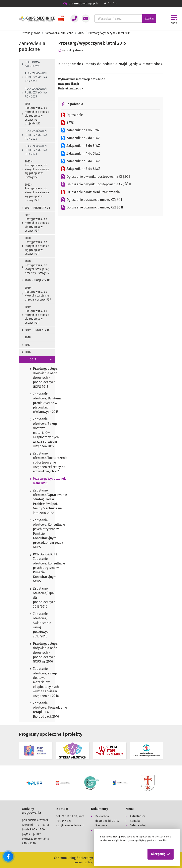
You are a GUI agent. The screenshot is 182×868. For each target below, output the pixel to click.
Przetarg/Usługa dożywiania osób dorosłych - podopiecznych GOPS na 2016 (37, 653)
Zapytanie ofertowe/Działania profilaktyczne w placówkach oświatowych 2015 (37, 403)
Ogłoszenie (72, 115)
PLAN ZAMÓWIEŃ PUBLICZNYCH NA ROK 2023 (35, 150)
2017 (26, 345)
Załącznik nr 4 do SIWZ (81, 154)
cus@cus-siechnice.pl (70, 825)
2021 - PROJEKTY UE (36, 208)
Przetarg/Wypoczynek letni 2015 (37, 481)
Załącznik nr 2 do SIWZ (81, 138)
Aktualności (137, 816)
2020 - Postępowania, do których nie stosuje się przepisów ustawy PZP (36, 246)
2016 (26, 352)
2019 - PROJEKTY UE (36, 330)
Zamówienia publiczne (59, 33)
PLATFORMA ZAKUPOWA (31, 64)
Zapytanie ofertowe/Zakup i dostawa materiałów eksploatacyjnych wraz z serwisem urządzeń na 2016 (37, 682)
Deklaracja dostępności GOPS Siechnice (107, 821)
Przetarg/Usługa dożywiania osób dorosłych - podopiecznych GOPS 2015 (37, 378)
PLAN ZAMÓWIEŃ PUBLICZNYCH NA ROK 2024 (35, 135)
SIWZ (68, 123)
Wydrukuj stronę (71, 50)
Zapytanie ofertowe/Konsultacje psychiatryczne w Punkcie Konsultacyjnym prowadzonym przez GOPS (37, 534)
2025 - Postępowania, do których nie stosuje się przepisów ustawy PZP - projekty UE (36, 114)
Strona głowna (31, 33)
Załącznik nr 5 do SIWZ (81, 161)
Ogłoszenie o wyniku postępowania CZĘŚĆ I (96, 177)
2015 (81, 33)
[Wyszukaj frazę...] (118, 18)
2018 (26, 337)
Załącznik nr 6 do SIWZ (81, 169)
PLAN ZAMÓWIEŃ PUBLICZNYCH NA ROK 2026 (35, 77)
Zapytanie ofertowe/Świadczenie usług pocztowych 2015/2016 (37, 625)
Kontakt (135, 821)
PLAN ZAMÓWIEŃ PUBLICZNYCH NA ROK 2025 (35, 93)
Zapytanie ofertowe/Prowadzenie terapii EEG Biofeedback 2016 (37, 710)
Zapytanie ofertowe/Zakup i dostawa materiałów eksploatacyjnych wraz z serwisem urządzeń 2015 (37, 433)
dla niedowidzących (80, 3)
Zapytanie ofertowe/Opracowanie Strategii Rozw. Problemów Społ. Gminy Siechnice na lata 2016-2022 (37, 502)
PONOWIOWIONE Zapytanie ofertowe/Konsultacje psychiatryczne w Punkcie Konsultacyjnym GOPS (37, 568)
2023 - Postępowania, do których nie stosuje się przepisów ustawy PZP (36, 169)
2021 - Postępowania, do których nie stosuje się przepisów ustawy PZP (36, 223)
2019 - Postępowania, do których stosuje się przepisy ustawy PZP (37, 294)
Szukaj (149, 18)
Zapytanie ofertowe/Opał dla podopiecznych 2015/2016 (37, 598)
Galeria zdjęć (138, 825)
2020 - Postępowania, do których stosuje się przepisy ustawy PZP (37, 267)
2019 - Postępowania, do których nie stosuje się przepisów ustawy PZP (36, 315)
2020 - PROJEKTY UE (36, 280)
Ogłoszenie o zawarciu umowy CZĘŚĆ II (92, 207)
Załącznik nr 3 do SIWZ (81, 146)
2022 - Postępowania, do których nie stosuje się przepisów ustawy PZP (36, 192)
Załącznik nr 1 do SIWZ (81, 130)
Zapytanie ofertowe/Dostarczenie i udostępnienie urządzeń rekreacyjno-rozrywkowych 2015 (37, 463)
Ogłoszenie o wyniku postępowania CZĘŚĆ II (96, 184)
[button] (161, 854)
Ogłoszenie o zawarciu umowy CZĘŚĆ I (92, 200)
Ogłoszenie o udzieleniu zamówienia (91, 192)
